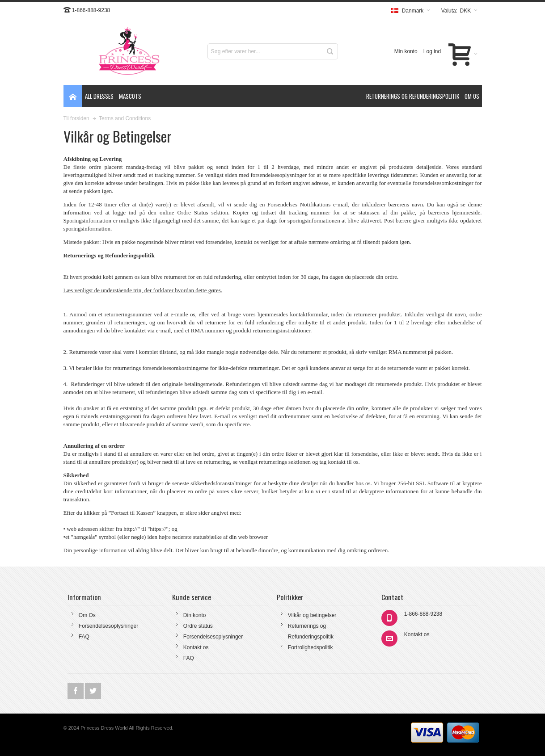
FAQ (84, 637)
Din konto (195, 615)
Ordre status (198, 626)
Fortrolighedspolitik (311, 647)
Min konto (406, 51)
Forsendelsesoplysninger (108, 626)
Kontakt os (196, 647)
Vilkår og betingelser (312, 615)
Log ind (432, 51)
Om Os (87, 615)
